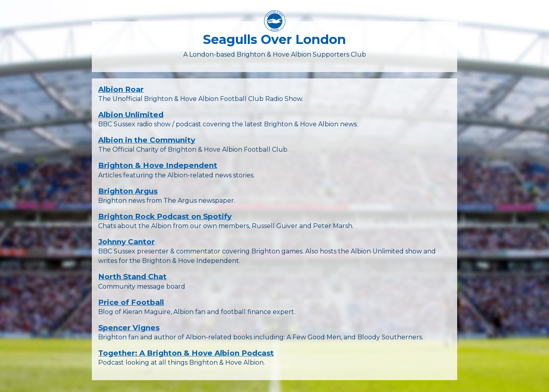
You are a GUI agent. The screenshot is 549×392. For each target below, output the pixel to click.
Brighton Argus (128, 191)
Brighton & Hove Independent (158, 165)
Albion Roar (121, 89)
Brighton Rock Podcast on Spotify (165, 216)
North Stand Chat (132, 277)
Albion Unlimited (131, 115)
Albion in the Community (147, 140)
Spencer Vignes (129, 328)
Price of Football (131, 302)
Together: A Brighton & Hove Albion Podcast (186, 353)
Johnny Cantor (126, 242)
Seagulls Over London (274, 39)
